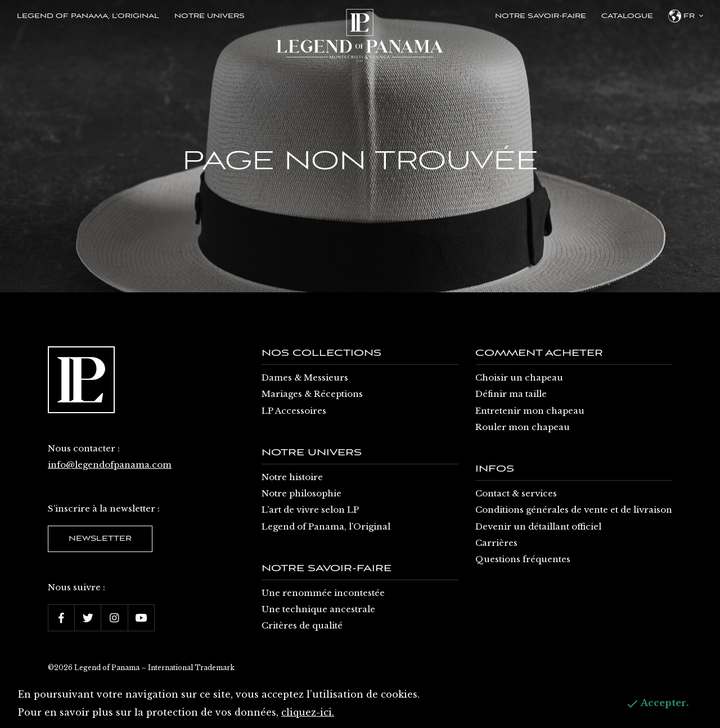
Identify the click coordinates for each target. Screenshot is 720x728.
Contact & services (516, 493)
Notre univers (210, 16)
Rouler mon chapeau (523, 427)
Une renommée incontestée (323, 593)
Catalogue (627, 16)
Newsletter (100, 539)
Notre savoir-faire (541, 16)
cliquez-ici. (308, 712)
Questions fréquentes (523, 559)
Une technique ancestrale (318, 609)
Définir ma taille (511, 394)
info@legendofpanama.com (110, 465)
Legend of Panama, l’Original (88, 16)
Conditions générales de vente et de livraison (574, 510)
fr (686, 16)
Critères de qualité (302, 625)
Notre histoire (292, 477)
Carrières (496, 543)
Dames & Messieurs (305, 377)
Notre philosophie (301, 493)
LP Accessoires (294, 411)
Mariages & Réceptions (312, 394)
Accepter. (657, 704)
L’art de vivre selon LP (310, 510)
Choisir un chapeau (519, 377)
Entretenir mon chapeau (530, 411)
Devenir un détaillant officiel (538, 526)
